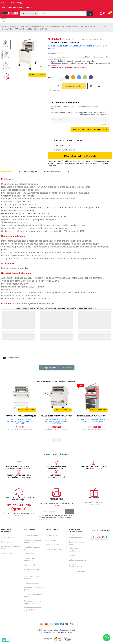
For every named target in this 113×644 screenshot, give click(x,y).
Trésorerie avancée (31, 536)
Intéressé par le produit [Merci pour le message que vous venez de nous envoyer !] (80, 156)
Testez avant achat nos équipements (32, 602)
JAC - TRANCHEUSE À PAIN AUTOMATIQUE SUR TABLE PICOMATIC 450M (92, 420)
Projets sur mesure (31, 583)
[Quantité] (53, 86)
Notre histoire (6, 542)
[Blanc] (61, 77)
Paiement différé (30, 565)
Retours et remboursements (75, 566)
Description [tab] (7, 172)
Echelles (89, 163)
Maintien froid (62, 163)
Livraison (72, 555)
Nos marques (51, 540)
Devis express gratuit (54, 549)
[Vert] (85, 77)
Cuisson (96, 163)
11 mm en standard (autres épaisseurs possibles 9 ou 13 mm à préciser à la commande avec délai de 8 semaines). (80, 114)
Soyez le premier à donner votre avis (57, 368)
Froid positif (58, 161)
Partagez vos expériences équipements (33, 541)
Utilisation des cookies (77, 560)
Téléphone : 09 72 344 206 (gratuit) (14, 3)
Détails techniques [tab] (28, 172)
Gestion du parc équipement (30, 559)
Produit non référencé (55, 545)
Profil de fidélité (7, 553)
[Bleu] (79, 77)
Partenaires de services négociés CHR (33, 609)
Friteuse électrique (77, 163)
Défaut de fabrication (77, 571)
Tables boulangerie (72, 161)
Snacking (52, 165)
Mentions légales (75, 537)
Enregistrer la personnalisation (90, 130)
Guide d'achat (52, 536)
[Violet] (91, 77)
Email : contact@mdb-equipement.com (17, 7)
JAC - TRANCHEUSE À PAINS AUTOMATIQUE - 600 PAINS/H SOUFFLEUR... (56, 420)
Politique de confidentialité (75, 550)
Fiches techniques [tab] (52, 172)
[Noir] (67, 77)
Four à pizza (85, 161)
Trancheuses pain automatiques (64, 42)
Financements (29, 554)
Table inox (105, 163)
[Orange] (73, 77)
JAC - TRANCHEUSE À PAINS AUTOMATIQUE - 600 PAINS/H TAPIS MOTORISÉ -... (21, 420)
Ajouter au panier (74, 86)
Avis (70, 172)
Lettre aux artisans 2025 (10, 537)
